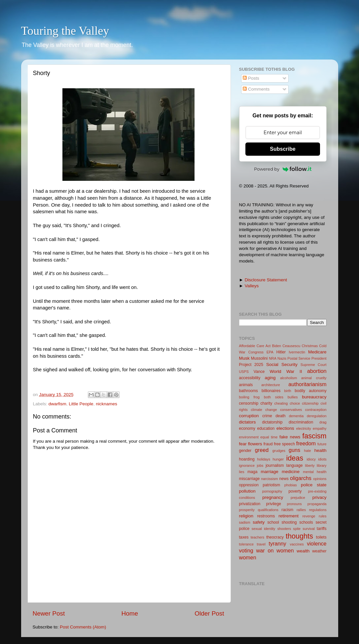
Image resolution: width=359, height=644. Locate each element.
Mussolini (259, 358)
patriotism (272, 485)
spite (297, 529)
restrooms (266, 516)
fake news (290, 437)
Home (130, 613)
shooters (284, 529)
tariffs (322, 529)
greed (262, 450)
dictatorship (272, 422)
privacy (320, 497)
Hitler (281, 352)
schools (306, 522)
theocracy (275, 537)
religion (246, 516)
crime (267, 416)
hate (308, 451)
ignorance (247, 465)
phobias (291, 485)
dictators (248, 422)
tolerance (246, 544)
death (280, 416)
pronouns (294, 504)
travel (261, 544)
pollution (247, 491)
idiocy (311, 459)
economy (247, 428)
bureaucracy (314, 397)
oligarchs (301, 478)
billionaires (271, 391)
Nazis (282, 358)
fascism (314, 436)
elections (285, 428)
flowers (255, 444)
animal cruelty (314, 378)
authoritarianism (307, 384)
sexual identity (264, 529)
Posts (251, 78)
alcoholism (288, 378)
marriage (269, 472)
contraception (316, 410)
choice (295, 403)
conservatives (291, 410)
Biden (276, 346)
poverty (295, 491)
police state (314, 485)
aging (270, 378)
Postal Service (299, 358)
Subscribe (283, 149)
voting (246, 550)
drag (323, 422)
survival (309, 529)
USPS (244, 372)
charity (266, 403)
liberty (310, 465)
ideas (295, 458)
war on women (275, 550)
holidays (264, 459)
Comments (256, 89)
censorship (249, 403)
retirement (288, 516)
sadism (245, 522)
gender (245, 451)
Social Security (282, 364)
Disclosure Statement (266, 280)
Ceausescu (291, 346)
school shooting (282, 522)
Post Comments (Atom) (83, 627)
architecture (270, 385)
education (266, 428)
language (295, 465)
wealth (303, 551)
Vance (259, 372)
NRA (273, 358)
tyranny (277, 543)
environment (249, 437)
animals (246, 385)
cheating (281, 403)
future (322, 444)
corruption (249, 416)
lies (242, 472)
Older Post (209, 613)
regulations (318, 510)
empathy (320, 428)
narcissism (270, 479)
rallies (301, 510)
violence (317, 543)
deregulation (317, 416)
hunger (278, 459)
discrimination (301, 422)
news (284, 479)
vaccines (297, 544)
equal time (269, 437)
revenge (309, 516)
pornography (272, 491)
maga (252, 472)
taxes (244, 537)
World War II (286, 371)
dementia (296, 416)
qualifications (268, 510)
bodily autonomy (310, 391)
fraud (268, 444)
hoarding (247, 459)
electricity (304, 428)
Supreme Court (314, 365)
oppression (249, 485)
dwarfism (57, 404)
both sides (274, 397)
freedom (306, 443)
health (321, 450)
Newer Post (49, 613)
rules (323, 516)
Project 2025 (251, 365)
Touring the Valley (65, 31)
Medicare (317, 352)
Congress (256, 352)
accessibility (250, 378)
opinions (320, 479)
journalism (275, 465)
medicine (291, 472)
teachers (257, 537)
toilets (321, 537)
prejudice (298, 498)
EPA (270, 352)
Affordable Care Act (255, 346)
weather (319, 551)
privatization (250, 504)
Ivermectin (297, 352)
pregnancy (273, 497)
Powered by (283, 169)
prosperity (247, 510)
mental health (315, 472)
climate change (264, 410)
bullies (293, 397)
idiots (322, 459)
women (248, 557)
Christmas (310, 346)
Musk (244, 358)
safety (259, 522)
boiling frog (250, 397)
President (319, 358)
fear (243, 444)
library (322, 465)
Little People (81, 404)
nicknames (107, 404)
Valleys (252, 286)
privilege (274, 504)
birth (288, 391)
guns (294, 450)
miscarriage (250, 479)
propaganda (317, 504)
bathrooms (249, 391)
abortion (317, 371)
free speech (284, 444)
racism (287, 510)
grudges (279, 451)
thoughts (299, 536)
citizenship (310, 403)
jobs (260, 465)
